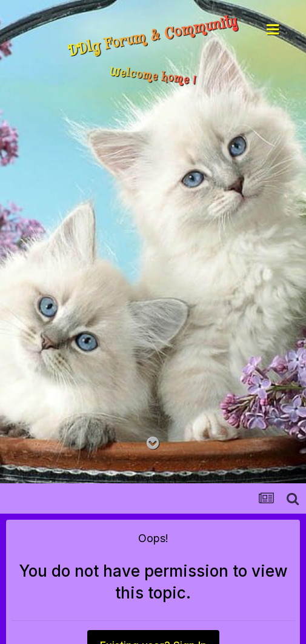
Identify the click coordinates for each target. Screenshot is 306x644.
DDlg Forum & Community (153, 37)
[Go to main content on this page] (153, 444)
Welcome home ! (153, 77)
